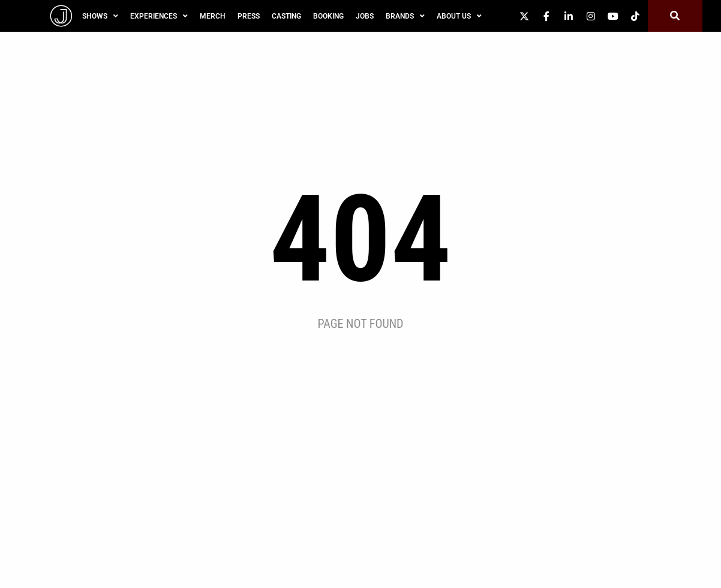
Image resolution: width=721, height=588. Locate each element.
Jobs (365, 16)
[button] (675, 16)
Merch (213, 16)
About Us (459, 16)
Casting (286, 16)
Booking (328, 16)
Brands (405, 16)
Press (249, 16)
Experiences (159, 16)
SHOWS (100, 16)
